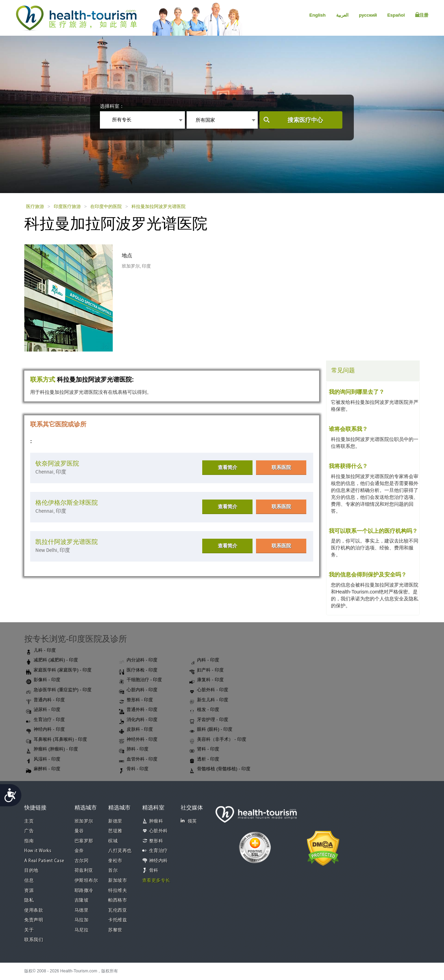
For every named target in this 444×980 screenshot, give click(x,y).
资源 (29, 891)
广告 (29, 831)
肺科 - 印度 (134, 749)
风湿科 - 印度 (43, 760)
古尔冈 (82, 861)
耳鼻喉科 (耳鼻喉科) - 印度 (57, 740)
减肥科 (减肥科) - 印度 (52, 660)
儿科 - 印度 (41, 651)
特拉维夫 (118, 891)
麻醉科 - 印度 (43, 769)
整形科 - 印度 (136, 700)
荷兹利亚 (84, 871)
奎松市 (115, 861)
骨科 (154, 871)
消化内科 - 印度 (138, 720)
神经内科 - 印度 (45, 730)
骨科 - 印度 (134, 769)
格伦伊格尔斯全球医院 (67, 503)
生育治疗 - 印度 (45, 720)
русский (368, 15)
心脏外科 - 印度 (209, 690)
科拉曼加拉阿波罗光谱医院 (159, 206)
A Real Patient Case (44, 861)
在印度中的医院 (106, 206)
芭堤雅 (115, 831)
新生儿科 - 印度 (209, 700)
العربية (342, 15)
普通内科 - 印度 (45, 700)
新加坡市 (118, 881)
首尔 (113, 871)
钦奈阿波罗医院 (57, 464)
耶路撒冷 (84, 891)
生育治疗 (159, 851)
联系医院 (281, 467)
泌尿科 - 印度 (43, 710)
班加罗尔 (84, 821)
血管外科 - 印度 (138, 760)
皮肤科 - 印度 (136, 730)
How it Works (38, 851)
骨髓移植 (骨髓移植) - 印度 (220, 769)
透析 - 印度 (204, 760)
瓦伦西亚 (118, 910)
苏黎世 (115, 930)
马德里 (82, 910)
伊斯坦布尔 (86, 881)
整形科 (156, 841)
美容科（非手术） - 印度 (218, 740)
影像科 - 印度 (43, 680)
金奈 (79, 851)
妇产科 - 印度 (207, 670)
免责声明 (34, 920)
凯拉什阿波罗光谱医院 (67, 542)
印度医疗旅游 (67, 206)
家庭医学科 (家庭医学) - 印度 (59, 670)
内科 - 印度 (204, 660)
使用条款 (34, 910)
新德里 (115, 821)
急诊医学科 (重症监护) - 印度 (59, 690)
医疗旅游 (35, 206)
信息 (29, 881)
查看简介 (228, 467)
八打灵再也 (120, 851)
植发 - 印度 (204, 710)
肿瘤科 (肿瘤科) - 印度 (52, 749)
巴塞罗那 (84, 841)
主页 (29, 821)
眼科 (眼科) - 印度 (211, 730)
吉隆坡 (82, 900)
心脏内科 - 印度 (138, 690)
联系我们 (34, 940)
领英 (189, 821)
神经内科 (159, 861)
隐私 (29, 900)
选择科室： (112, 106)
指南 (29, 841)
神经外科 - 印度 (138, 740)
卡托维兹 (118, 920)
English (318, 15)
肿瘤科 (156, 821)
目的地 (31, 871)
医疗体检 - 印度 (138, 670)
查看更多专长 (156, 881)
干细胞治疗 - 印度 (141, 680)
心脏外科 (159, 831)
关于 (29, 930)
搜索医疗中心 (305, 120)
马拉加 (82, 920)
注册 (422, 15)
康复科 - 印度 (207, 680)
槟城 (113, 841)
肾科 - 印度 (204, 749)
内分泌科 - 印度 (138, 660)
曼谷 (79, 831)
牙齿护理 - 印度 (209, 720)
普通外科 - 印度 (138, 710)
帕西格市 (118, 900)
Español (396, 15)
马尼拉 (82, 930)
